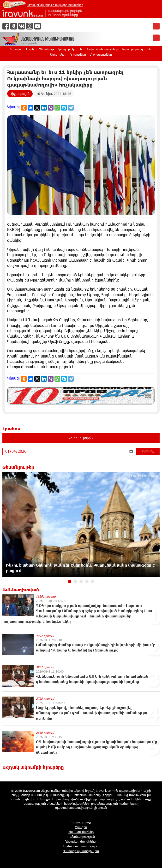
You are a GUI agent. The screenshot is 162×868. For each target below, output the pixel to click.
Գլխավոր (16, 49)
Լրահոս (11, 428)
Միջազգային (20, 94)
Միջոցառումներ (101, 54)
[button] (70, 581)
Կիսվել (14, 107)
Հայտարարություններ (137, 49)
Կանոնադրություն (81, 837)
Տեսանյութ (47, 49)
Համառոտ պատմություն (81, 846)
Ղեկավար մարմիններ (81, 841)
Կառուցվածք (81, 822)
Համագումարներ (81, 832)
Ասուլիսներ (58, 54)
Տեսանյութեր (18, 467)
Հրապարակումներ (71, 49)
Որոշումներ (78, 54)
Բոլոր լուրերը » (81, 438)
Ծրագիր (81, 827)
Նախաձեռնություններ (103, 49)
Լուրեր (31, 49)
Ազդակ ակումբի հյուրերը (33, 767)
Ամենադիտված (21, 590)
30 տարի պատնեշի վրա (81, 851)
